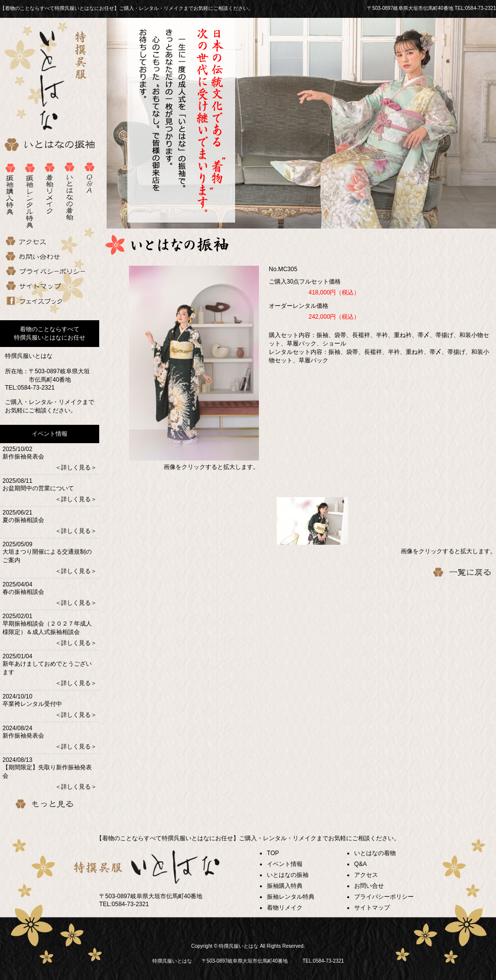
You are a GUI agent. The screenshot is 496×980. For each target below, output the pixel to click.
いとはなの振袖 (288, 875)
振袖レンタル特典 (291, 897)
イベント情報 (285, 864)
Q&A (360, 864)
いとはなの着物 (375, 853)
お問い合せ (369, 886)
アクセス (366, 875)
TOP (273, 853)
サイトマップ (372, 908)
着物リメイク (285, 908)
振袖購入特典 (285, 886)
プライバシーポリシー (384, 897)
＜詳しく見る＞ (76, 467)
